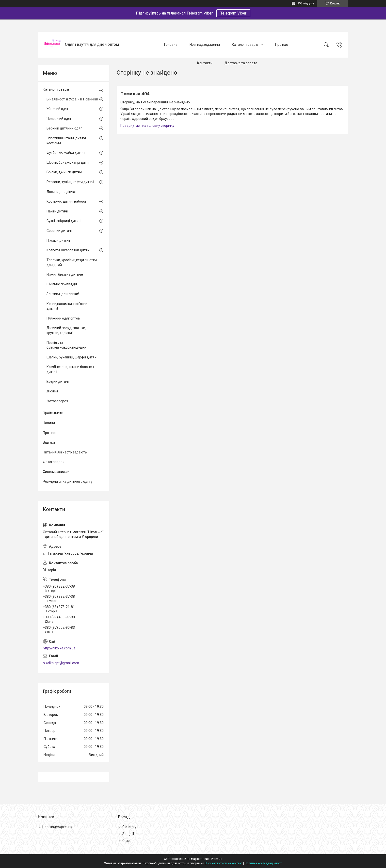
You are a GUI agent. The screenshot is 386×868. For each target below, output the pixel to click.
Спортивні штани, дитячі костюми (66, 141)
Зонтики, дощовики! (63, 294)
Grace (127, 841)
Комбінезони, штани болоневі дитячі (71, 369)
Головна (171, 45)
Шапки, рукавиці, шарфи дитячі (72, 357)
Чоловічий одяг (59, 119)
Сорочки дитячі (59, 231)
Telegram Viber (233, 13)
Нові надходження (205, 45)
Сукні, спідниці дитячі (64, 221)
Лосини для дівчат (62, 192)
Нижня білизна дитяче (65, 274)
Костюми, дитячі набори (66, 201)
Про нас (281, 45)
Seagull (128, 834)
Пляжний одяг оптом (64, 318)
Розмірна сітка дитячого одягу (68, 482)
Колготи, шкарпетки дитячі (68, 250)
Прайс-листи (53, 413)
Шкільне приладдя (62, 284)
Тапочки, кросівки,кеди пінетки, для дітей (72, 262)
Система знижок (56, 472)
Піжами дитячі (58, 241)
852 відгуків (306, 3)
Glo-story (129, 827)
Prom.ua (217, 859)
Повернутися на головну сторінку (147, 126)
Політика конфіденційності (264, 863)
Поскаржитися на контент (224, 863)
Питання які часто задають (65, 452)
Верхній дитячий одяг (64, 128)
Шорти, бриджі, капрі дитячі (69, 162)
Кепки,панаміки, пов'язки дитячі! (67, 306)
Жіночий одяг (58, 109)
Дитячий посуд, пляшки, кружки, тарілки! (66, 330)
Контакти (205, 63)
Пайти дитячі (57, 211)
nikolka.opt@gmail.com (61, 663)
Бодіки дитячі (58, 382)
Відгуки (49, 442)
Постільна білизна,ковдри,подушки (66, 345)
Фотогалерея (57, 401)
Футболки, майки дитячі (66, 153)
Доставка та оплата (241, 63)
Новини (49, 423)
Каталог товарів (245, 45)
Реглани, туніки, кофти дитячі (70, 182)
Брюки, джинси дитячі (64, 172)
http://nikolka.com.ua (59, 648)
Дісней (52, 391)
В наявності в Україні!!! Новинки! (72, 99)
